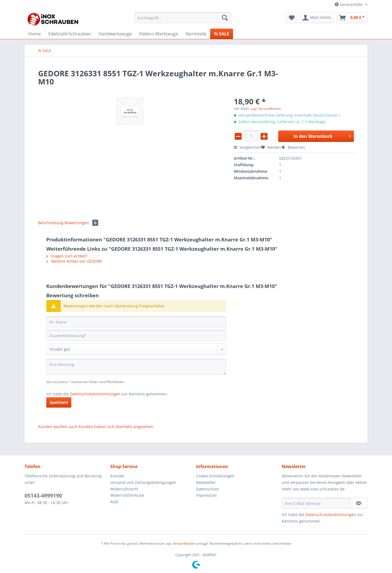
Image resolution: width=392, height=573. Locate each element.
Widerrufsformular (127, 495)
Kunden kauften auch (58, 427)
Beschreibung (51, 223)
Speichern (59, 402)
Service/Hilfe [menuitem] (349, 4)
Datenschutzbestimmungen (95, 394)
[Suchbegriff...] (183, 18)
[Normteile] (196, 34)
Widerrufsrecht (124, 489)
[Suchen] (225, 18)
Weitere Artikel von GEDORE (74, 261)
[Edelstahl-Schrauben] (70, 34)
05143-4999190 (43, 496)
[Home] (35, 34)
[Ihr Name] (136, 322)
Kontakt (117, 476)
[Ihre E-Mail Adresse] (316, 503)
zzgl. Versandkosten (266, 109)
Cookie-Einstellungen (215, 476)
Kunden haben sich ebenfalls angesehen (116, 427)
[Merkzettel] (292, 18)
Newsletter (206, 482)
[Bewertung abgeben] (136, 349)
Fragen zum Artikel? (67, 256)
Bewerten (293, 147)
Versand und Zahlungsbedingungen (143, 482)
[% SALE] (222, 34)
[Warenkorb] (352, 18)
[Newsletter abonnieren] (359, 503)
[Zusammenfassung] (136, 335)
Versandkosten (184, 543)
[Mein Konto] (317, 18)
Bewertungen (81, 223)
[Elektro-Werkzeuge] (159, 34)
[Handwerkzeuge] (115, 34)
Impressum (206, 495)
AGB (114, 502)
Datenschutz (207, 489)
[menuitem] (183, 20)
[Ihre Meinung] (136, 367)
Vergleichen (247, 147)
